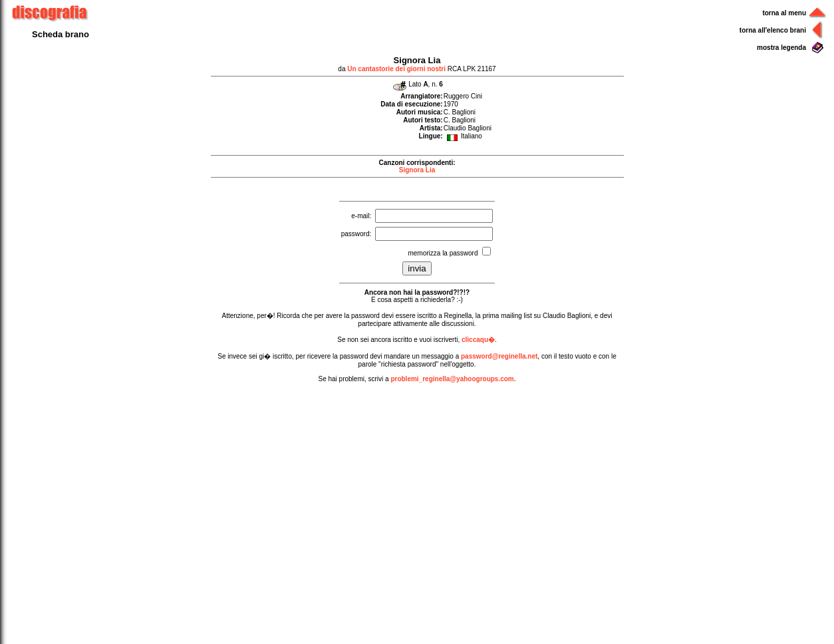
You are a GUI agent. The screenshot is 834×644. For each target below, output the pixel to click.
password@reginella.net (499, 356)
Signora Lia (417, 170)
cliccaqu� (478, 340)
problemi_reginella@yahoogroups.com (452, 379)
